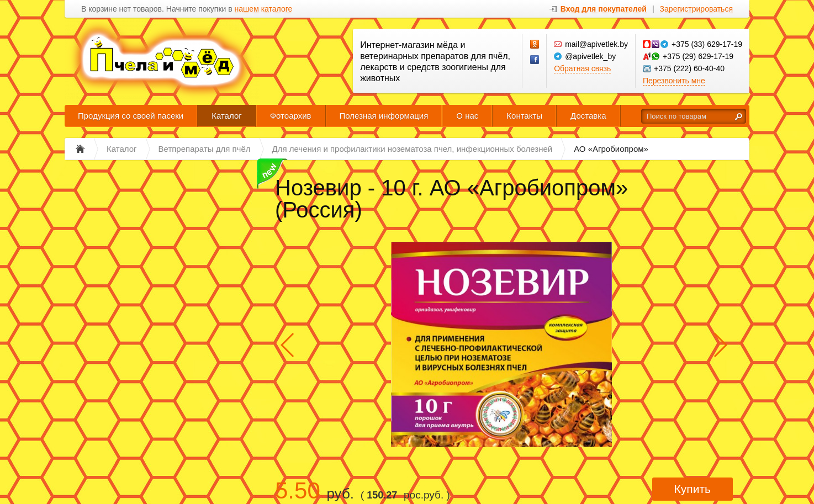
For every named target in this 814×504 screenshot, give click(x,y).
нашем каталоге (264, 9)
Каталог (227, 116)
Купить (693, 489)
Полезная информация (384, 116)
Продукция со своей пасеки (131, 116)
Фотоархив (291, 116)
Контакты (524, 116)
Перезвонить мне (674, 81)
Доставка (588, 116)
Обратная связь (582, 68)
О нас (467, 116)
